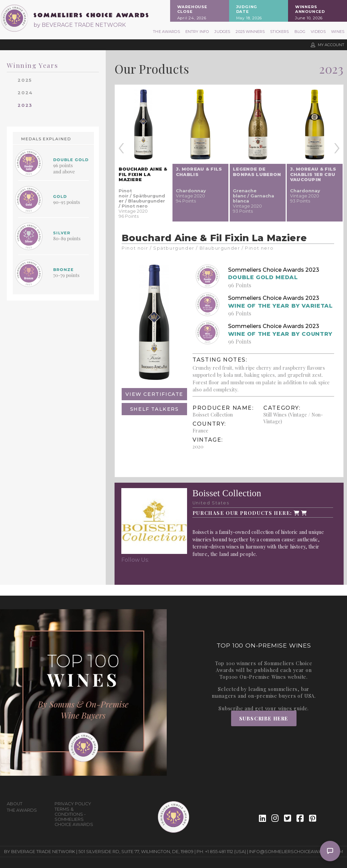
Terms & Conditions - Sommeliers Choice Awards (74, 817)
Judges (222, 32)
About (15, 804)
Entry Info (197, 32)
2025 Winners (250, 32)
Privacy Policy (73, 804)
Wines (338, 32)
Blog (300, 32)
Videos (318, 32)
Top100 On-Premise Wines (253, 677)
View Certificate (154, 394)
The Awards (166, 32)
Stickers (279, 32)
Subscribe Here (264, 718)
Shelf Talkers (155, 409)
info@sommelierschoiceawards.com (296, 852)
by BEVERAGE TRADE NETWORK (80, 25)
